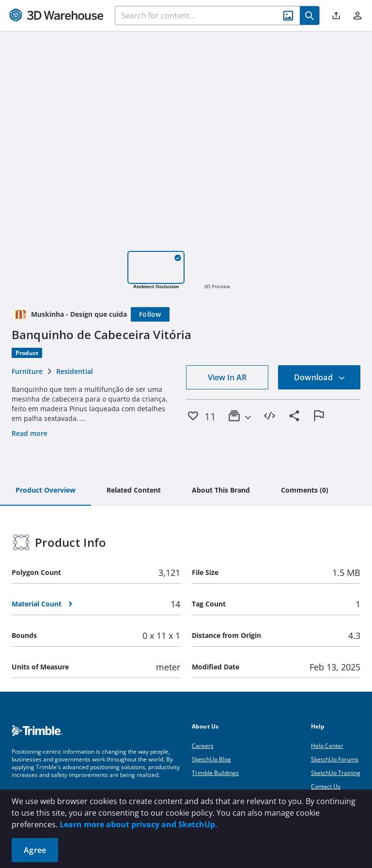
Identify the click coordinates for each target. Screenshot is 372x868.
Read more (30, 433)
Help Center (327, 746)
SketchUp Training (336, 773)
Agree (35, 850)
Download (320, 377)
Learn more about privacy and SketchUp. (139, 824)
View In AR (227, 377)
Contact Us (326, 786)
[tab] (46, 491)
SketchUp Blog (211, 759)
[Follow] (150, 314)
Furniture (27, 371)
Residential (75, 371)
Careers (203, 746)
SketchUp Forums (335, 759)
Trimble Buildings (215, 773)
